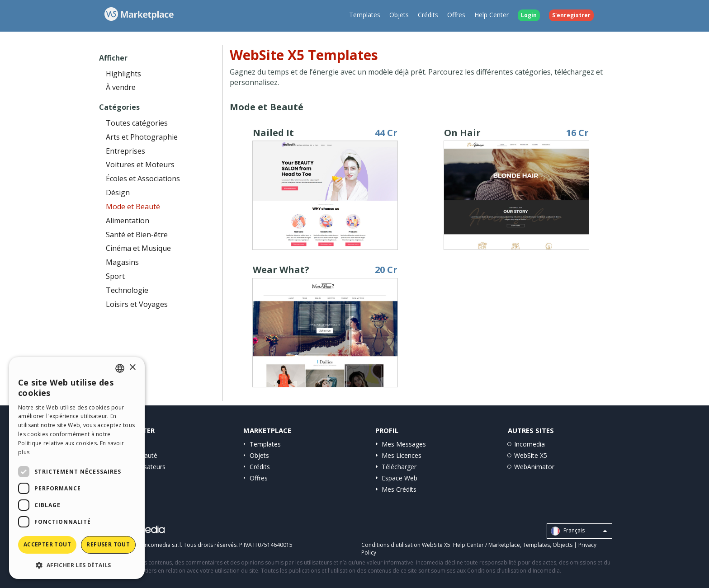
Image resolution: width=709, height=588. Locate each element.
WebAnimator (534, 467)
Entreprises (125, 151)
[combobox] (120, 368)
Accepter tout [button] (47, 544)
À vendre (121, 87)
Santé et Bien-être (137, 235)
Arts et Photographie (142, 137)
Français (579, 531)
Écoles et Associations (143, 179)
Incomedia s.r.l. (163, 545)
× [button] (132, 368)
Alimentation (128, 221)
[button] (77, 565)
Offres (456, 15)
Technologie (127, 290)
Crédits (428, 15)
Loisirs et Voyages (137, 304)
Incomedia (529, 444)
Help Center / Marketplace (487, 545)
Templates (365, 15)
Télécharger (399, 467)
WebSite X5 (531, 455)
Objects (562, 545)
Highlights (123, 74)
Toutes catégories (137, 123)
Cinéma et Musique (138, 248)
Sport (115, 276)
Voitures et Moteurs (140, 165)
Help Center (492, 15)
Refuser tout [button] (108, 544)
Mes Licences (402, 455)
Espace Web (399, 478)
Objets (399, 15)
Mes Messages (404, 444)
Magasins (122, 262)
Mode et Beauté (133, 207)
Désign (118, 193)
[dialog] (77, 468)
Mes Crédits (399, 489)
